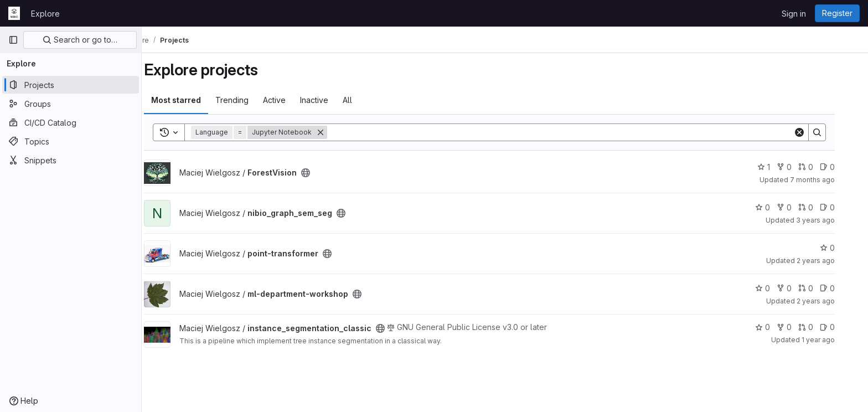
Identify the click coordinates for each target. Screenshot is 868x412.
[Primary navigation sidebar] (13, 40)
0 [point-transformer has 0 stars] (843, 248)
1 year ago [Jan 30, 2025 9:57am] (834, 340)
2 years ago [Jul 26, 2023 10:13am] (831, 261)
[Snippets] (71, 160)
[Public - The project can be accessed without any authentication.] (321, 173)
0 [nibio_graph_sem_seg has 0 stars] (778, 207)
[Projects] (71, 85)
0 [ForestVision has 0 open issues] (843, 167)
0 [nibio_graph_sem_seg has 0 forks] (800, 207)
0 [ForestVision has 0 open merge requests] (821, 167)
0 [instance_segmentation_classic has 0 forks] (800, 327)
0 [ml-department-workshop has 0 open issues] (843, 288)
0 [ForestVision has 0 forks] (800, 167)
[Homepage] (14, 13)
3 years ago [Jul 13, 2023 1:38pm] (831, 220)
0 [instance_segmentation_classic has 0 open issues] (843, 327)
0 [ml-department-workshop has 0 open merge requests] (821, 288)
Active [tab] (290, 100)
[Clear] (815, 132)
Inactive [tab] (330, 100)
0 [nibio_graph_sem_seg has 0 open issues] (843, 207)
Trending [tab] (247, 100)
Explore (45, 14)
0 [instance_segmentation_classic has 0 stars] (778, 327)
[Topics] (71, 141)
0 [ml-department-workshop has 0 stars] (778, 288)
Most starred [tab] (192, 100)
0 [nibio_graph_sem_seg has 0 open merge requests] (821, 207)
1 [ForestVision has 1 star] (779, 167)
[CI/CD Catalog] (71, 122)
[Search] (576, 132)
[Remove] (336, 132)
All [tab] (363, 100)
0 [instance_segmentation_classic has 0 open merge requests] (821, 327)
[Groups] (71, 104)
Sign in (794, 14)
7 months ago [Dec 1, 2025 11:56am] (828, 180)
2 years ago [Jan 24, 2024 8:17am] (831, 301)
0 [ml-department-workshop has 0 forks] (800, 288)
